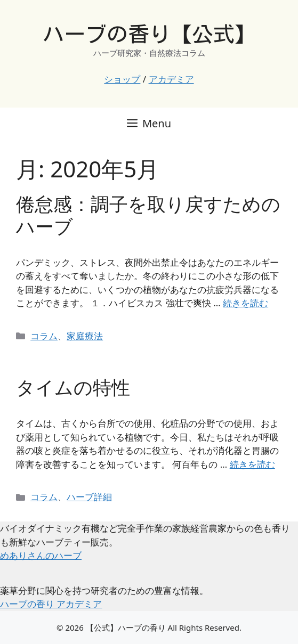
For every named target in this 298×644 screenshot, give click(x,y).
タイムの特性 (73, 387)
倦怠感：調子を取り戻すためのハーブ (148, 215)
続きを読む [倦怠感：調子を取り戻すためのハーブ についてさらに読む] (245, 303)
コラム (44, 336)
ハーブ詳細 (89, 497)
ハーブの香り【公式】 (149, 34)
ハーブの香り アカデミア (51, 604)
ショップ (122, 79)
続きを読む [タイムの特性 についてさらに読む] (252, 464)
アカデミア (171, 79)
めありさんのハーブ (41, 555)
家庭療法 (85, 336)
